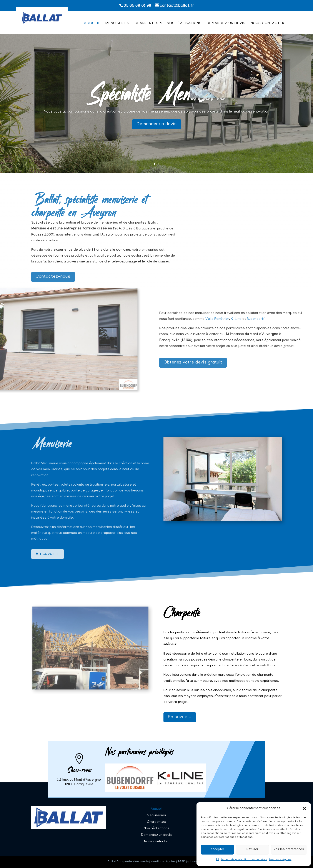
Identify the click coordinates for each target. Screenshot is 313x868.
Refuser (252, 850)
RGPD (181, 862)
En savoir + (180, 717)
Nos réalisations (184, 24)
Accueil (92, 24)
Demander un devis (157, 130)
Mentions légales (280, 860)
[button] (304, 808)
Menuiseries (117, 24)
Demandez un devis (226, 24)
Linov (194, 862)
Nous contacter (267, 24)
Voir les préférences (289, 850)
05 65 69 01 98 (137, 6)
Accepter (217, 850)
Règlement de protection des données (241, 860)
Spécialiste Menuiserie (156, 98)
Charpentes (147, 24)
